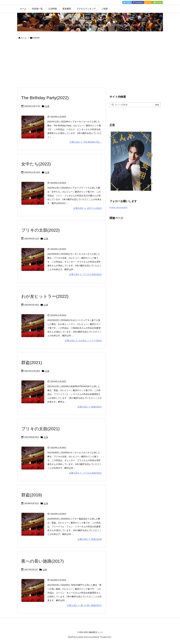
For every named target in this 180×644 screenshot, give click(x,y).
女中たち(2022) (36, 164)
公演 (47, 106)
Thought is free (105, 637)
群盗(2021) (32, 363)
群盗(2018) (32, 495)
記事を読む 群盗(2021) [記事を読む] (90, 407)
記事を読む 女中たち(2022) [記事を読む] (87, 208)
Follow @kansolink (118, 208)
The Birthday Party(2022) (45, 98)
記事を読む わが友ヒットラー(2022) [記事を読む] (83, 341)
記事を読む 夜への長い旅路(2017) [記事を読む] (84, 605)
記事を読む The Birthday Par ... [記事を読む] (86, 142)
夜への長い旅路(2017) (43, 561)
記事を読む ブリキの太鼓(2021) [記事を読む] (85, 473)
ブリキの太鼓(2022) (40, 230)
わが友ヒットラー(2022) (45, 296)
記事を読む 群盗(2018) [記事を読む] (90, 539)
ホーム (24, 38)
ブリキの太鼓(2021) (40, 429)
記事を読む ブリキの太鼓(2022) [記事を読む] (85, 274)
